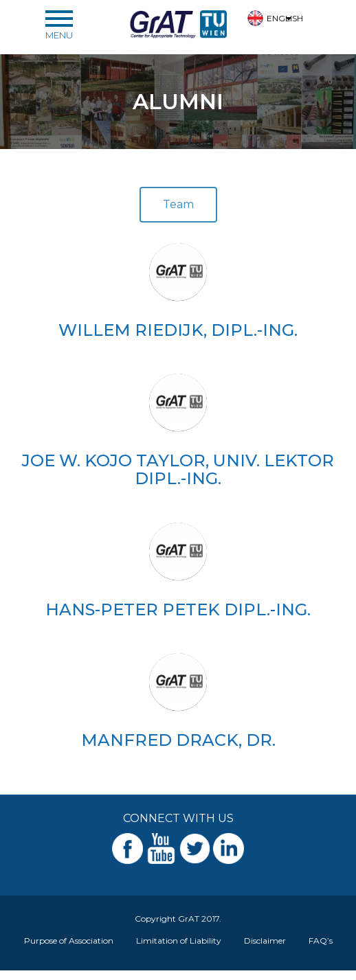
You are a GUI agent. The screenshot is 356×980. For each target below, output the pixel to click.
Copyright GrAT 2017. (178, 919)
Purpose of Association (69, 941)
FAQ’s (321, 941)
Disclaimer (265, 941)
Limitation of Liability (179, 941)
